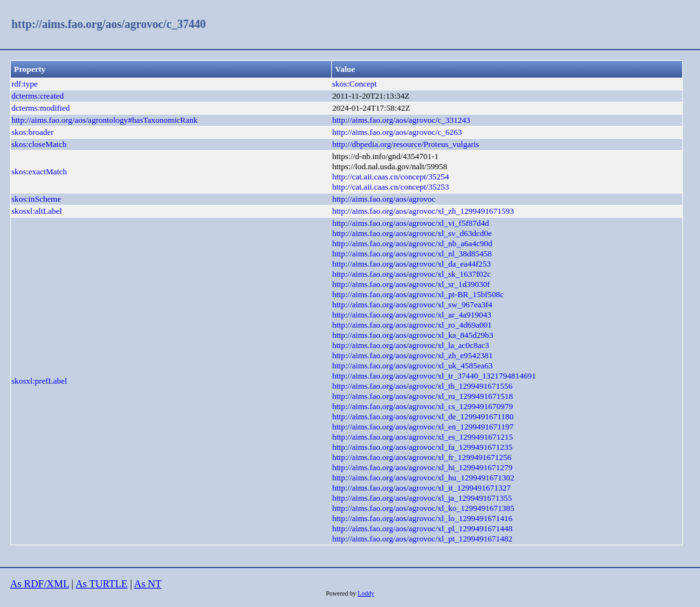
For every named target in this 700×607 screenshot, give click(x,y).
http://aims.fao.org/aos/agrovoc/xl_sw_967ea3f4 (412, 304)
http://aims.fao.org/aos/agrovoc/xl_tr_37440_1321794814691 (434, 376)
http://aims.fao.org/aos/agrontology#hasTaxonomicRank (105, 120)
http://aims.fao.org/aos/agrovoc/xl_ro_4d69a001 (412, 325)
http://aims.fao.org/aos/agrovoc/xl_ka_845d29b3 (412, 335)
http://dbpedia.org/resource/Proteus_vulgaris (405, 144)
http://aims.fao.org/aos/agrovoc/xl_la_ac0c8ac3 (410, 345)
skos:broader (32, 132)
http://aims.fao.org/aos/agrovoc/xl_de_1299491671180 (422, 416)
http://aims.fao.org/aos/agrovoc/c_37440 (109, 24)
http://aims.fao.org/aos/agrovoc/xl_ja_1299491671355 (422, 498)
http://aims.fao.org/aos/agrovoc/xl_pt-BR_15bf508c (418, 294)
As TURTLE (102, 584)
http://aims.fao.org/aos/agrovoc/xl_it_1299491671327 (421, 488)
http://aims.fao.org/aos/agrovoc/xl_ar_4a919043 (411, 315)
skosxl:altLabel (37, 211)
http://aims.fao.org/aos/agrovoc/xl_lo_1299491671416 (422, 518)
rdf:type (24, 84)
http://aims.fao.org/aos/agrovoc (383, 199)
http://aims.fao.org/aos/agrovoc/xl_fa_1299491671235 (422, 447)
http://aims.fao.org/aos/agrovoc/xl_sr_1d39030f (411, 284)
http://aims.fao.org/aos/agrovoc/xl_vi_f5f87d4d (410, 223)
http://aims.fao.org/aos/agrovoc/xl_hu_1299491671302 (423, 478)
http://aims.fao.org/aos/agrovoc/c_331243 (401, 120)
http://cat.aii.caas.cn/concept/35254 (390, 177)
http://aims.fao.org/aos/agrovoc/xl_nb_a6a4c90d (412, 243)
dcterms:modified (41, 108)
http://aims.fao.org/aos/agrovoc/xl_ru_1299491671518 (422, 396)
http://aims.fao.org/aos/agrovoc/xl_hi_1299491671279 (422, 467)
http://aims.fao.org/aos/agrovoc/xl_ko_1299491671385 (423, 508)
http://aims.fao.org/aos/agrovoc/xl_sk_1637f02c (411, 274)
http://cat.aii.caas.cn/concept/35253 (390, 187)
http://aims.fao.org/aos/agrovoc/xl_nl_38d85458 (412, 254)
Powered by (341, 593)
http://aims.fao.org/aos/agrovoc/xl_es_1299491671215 (422, 437)
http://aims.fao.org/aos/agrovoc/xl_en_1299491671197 (422, 427)
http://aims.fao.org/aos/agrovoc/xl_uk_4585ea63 (412, 366)
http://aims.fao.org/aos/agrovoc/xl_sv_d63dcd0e (412, 233)
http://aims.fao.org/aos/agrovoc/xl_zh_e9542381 (412, 355)
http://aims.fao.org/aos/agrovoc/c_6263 (397, 132)
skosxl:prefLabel (39, 381)
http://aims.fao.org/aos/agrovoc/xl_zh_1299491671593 (423, 211)
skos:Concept (354, 84)
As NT (148, 584)
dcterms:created (38, 96)
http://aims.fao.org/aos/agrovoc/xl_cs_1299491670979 (422, 406)
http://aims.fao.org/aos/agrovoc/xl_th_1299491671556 (422, 386)
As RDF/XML (39, 584)
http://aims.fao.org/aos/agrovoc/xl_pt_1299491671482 (422, 539)
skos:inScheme (36, 199)
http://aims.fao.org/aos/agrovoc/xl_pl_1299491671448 (422, 528)
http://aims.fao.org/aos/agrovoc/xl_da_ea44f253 (411, 264)
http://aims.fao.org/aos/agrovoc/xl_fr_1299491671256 (422, 457)
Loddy (366, 593)
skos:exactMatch (39, 171)
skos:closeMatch (39, 144)
